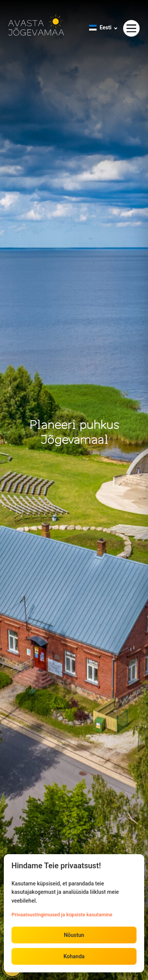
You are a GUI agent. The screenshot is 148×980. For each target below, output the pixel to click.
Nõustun (74, 935)
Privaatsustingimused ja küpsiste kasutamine (62, 915)
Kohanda (74, 956)
